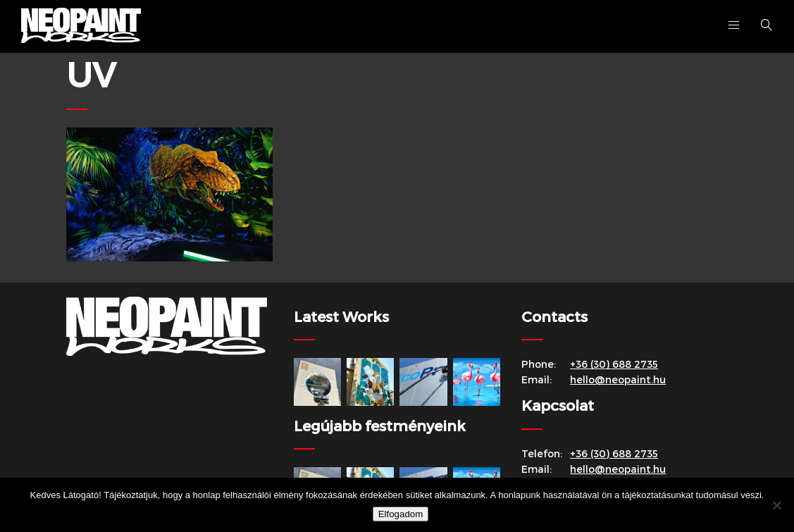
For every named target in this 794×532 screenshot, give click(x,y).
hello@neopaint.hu (618, 379)
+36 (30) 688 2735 (614, 364)
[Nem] (776, 505)
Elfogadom (401, 514)
